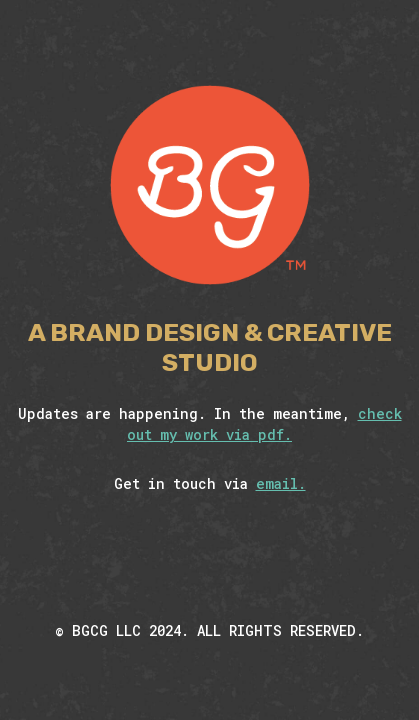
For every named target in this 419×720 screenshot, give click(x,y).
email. (281, 483)
